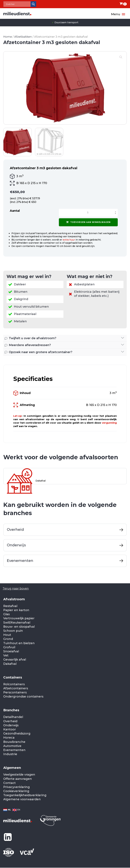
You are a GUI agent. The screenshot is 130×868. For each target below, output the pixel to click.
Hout (7, 635)
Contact (9, 783)
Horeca (9, 738)
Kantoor (10, 729)
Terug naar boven (16, 589)
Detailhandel (13, 717)
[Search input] (18, 4)
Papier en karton (16, 610)
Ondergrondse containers (23, 697)
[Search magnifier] (33, 4)
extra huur (69, 240)
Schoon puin (13, 631)
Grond (8, 639)
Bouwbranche (14, 742)
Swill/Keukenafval (17, 623)
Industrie (10, 754)
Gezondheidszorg (17, 734)
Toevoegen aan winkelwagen (88, 222)
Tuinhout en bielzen (19, 643)
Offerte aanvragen (18, 779)
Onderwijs (11, 725)
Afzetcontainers (16, 688)
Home (8, 37)
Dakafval (10, 664)
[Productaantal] (88, 213)
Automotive (12, 746)
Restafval (10, 606)
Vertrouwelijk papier (19, 618)
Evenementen (14, 750)
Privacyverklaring (17, 787)
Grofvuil (9, 647)
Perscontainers (15, 692)
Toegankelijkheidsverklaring (25, 795)
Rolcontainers (14, 684)
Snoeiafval (11, 651)
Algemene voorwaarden (22, 799)
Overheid (10, 721)
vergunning (109, 423)
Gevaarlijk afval (15, 660)
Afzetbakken (23, 37)
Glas (6, 614)
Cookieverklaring (16, 791)
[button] (121, 57)
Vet (6, 655)
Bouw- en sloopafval (19, 627)
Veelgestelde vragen (19, 775)
